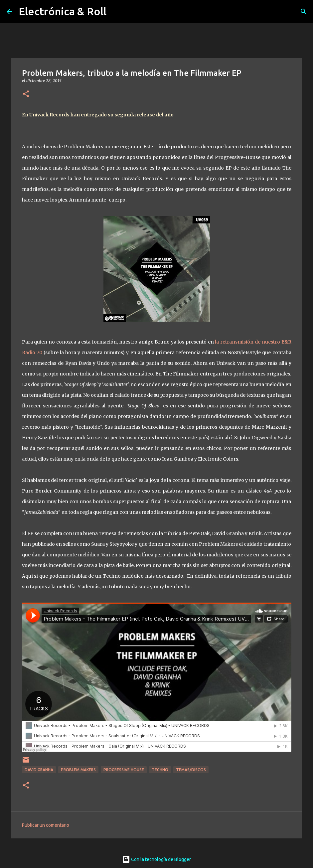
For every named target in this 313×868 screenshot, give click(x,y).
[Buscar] (304, 12)
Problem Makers (78, 770)
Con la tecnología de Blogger (156, 859)
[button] (26, 94)
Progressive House (124, 770)
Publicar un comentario (46, 825)
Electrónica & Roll (63, 11)
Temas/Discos (191, 770)
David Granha (39, 770)
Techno (160, 770)
